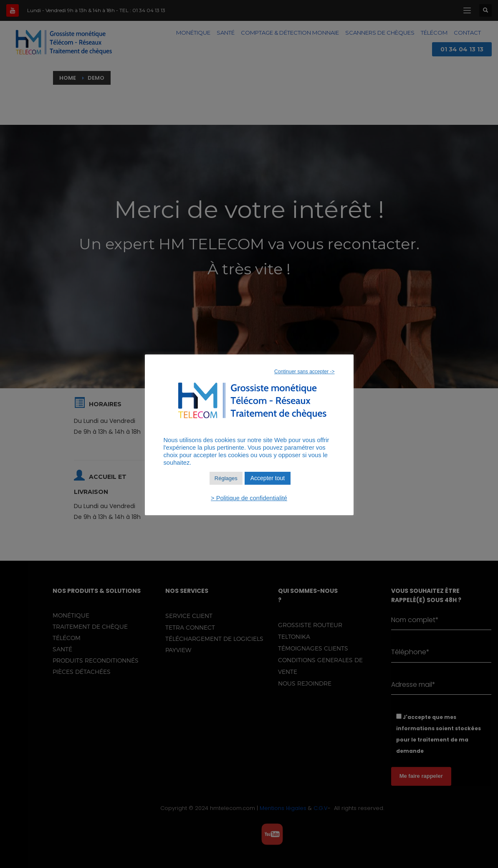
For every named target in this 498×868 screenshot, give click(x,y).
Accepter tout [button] (268, 478)
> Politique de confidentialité (249, 498)
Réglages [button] (226, 478)
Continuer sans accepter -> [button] (304, 372)
